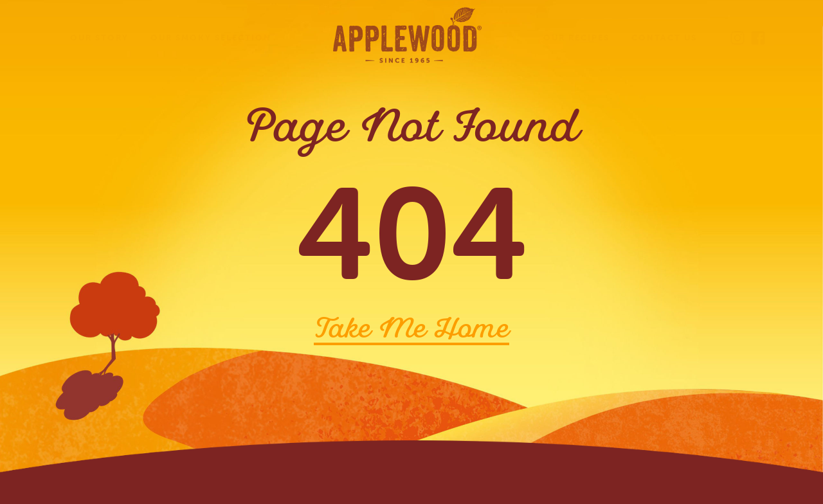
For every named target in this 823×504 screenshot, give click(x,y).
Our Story (99, 38)
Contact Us (664, 38)
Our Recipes (576, 38)
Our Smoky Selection (211, 38)
